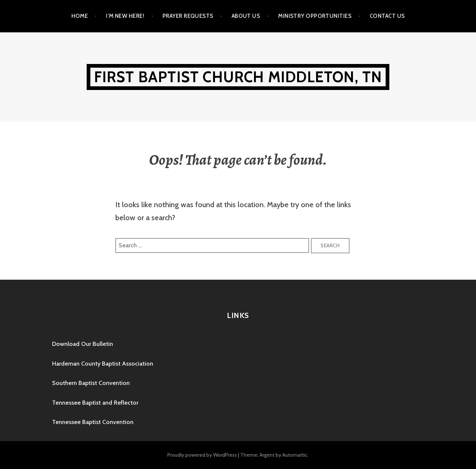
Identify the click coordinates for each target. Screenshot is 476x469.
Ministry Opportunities (315, 16)
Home (80, 16)
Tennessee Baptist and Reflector (95, 403)
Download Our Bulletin (83, 344)
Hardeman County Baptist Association (103, 364)
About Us (246, 16)
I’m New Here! (125, 16)
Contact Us (387, 16)
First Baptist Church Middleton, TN (238, 77)
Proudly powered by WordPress (202, 455)
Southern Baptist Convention (91, 383)
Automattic (295, 455)
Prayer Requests (188, 16)
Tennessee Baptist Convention (93, 422)
